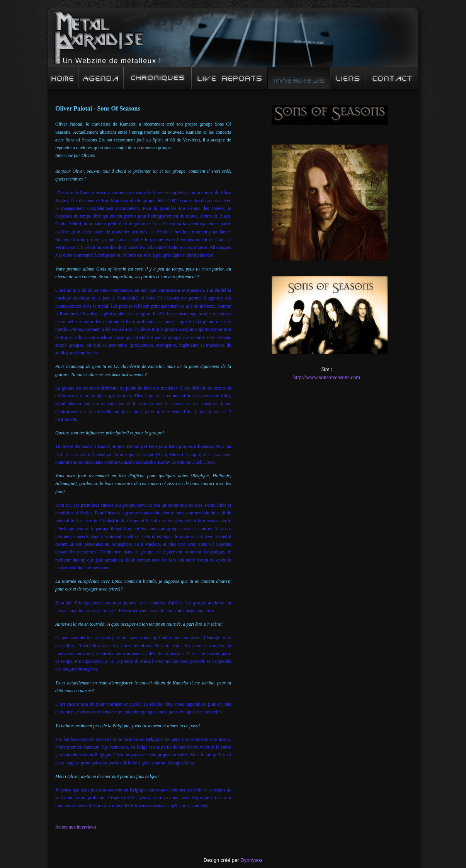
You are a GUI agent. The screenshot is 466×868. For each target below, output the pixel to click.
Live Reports (230, 78)
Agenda (101, 78)
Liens (348, 78)
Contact (392, 78)
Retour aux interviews (76, 827)
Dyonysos (251, 860)
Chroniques (157, 78)
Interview (299, 78)
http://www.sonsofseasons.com (327, 377)
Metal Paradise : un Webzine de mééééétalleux (233, 37)
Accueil (63, 78)
